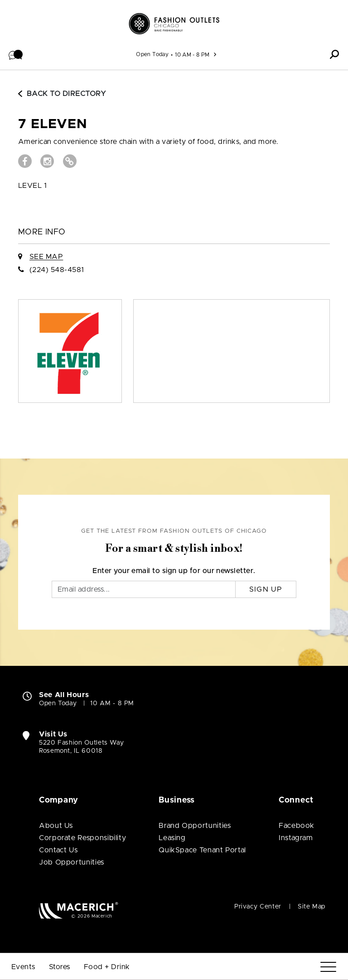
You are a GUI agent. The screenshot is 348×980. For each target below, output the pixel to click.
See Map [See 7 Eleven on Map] (46, 257)
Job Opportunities (72, 862)
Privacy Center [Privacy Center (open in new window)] (258, 907)
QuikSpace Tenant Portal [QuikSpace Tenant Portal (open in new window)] (202, 850)
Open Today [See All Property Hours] (152, 54)
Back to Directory (62, 94)
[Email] (144, 589)
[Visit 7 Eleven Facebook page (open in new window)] (25, 161)
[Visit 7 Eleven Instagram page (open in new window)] (47, 161)
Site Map (312, 907)
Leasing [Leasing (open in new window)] (172, 838)
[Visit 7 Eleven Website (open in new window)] (70, 161)
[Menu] (328, 967)
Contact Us (58, 850)
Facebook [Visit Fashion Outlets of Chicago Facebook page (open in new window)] (297, 826)
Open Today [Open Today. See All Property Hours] (58, 703)
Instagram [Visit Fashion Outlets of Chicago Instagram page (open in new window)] (296, 838)
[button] (16, 54)
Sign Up (266, 589)
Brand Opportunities (195, 826)
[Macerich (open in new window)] (79, 910)
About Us (56, 826)
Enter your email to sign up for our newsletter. (174, 571)
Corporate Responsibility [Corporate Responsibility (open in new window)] (82, 838)
